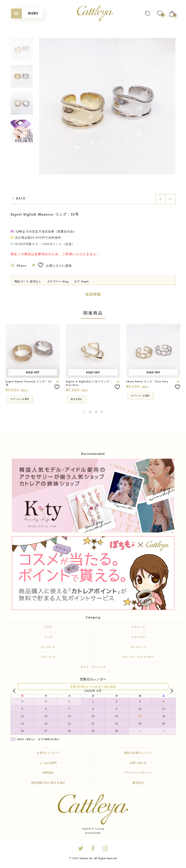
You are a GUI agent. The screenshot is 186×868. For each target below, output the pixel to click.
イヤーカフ (138, 637)
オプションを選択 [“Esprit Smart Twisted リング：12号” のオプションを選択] (20, 399)
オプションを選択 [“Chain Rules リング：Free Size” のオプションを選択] (141, 395)
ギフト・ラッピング (93, 667)
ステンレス (48, 657)
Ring (65, 281)
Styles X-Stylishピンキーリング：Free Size (89, 383)
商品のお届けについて (138, 753)
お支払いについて (48, 753)
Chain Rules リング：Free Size (147, 381)
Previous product (160, 199)
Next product (171, 199)
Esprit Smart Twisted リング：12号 (29, 383)
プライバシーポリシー (138, 773)
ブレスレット (138, 647)
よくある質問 (48, 763)
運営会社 (138, 783)
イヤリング (138, 627)
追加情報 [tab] (93, 294)
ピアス (48, 627)
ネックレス (48, 647)
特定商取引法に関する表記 (48, 783)
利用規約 (48, 773)
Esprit (85, 281)
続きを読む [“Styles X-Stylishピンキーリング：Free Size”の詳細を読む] (77, 399)
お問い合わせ (138, 763)
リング (48, 637)
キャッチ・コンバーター (138, 657)
